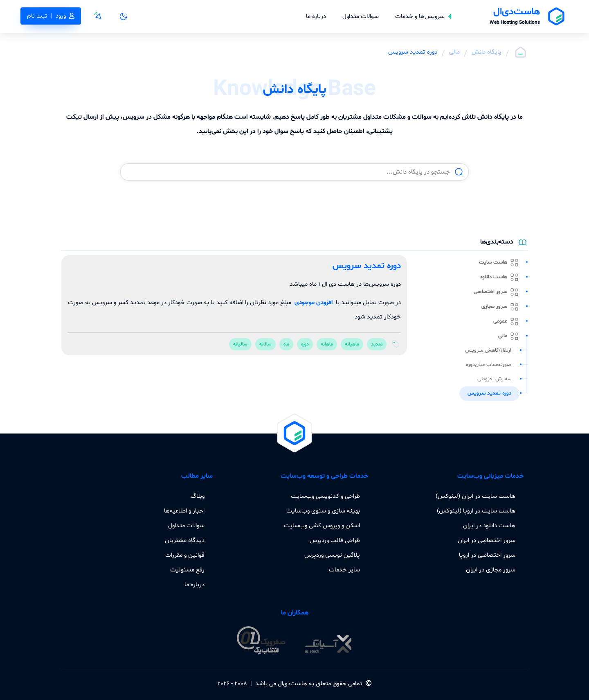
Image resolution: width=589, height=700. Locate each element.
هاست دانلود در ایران (489, 526)
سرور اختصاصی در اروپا (487, 555)
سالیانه (240, 344)
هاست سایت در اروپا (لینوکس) (476, 511)
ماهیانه (352, 344)
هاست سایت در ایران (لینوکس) (475, 496)
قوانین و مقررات (185, 555)
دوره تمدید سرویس (489, 393)
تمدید (377, 344)
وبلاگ (198, 496)
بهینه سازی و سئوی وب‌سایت (323, 511)
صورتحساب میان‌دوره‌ (489, 365)
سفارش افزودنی (494, 379)
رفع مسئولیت (187, 570)
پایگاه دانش (487, 52)
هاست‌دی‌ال (292, 684)
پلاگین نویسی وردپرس (332, 555)
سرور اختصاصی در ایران (487, 540)
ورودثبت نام (51, 16)
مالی (454, 52)
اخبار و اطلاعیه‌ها (184, 511)
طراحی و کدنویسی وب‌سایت (325, 496)
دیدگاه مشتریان (185, 540)
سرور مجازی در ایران (491, 570)
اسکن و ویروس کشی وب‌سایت (322, 526)
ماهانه (327, 344)
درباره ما (316, 16)
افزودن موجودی (314, 303)
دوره (305, 344)
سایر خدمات (344, 570)
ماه (286, 344)
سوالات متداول (361, 16)
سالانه (265, 344)
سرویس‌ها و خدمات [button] (423, 16)
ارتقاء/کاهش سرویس (488, 350)
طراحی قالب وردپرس (335, 540)
